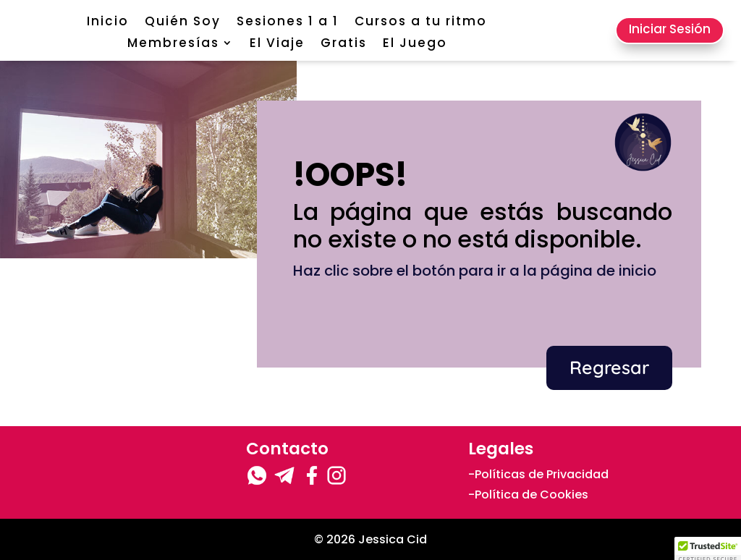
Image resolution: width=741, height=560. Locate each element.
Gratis (344, 44)
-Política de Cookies (528, 495)
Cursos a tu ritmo (421, 23)
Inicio (108, 23)
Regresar (609, 367)
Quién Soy (183, 23)
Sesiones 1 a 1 (288, 23)
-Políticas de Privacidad (538, 474)
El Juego (415, 44)
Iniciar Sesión (670, 29)
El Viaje (277, 44)
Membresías (173, 44)
